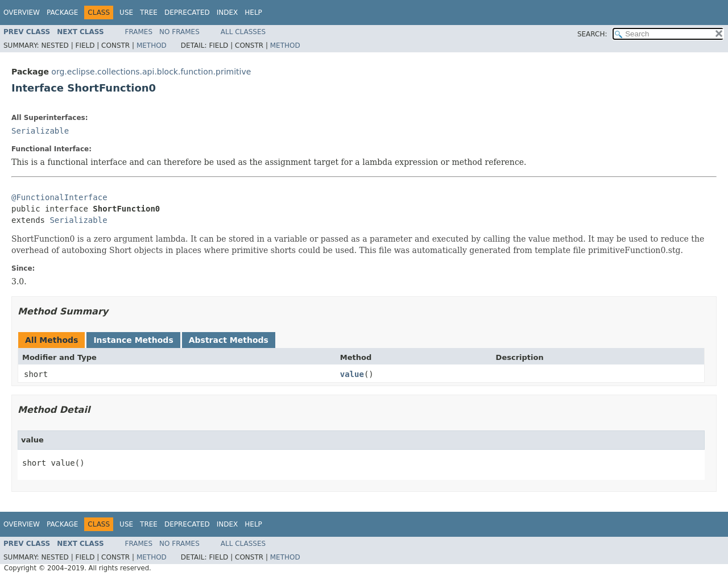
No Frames (179, 32)
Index (227, 13)
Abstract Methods (229, 340)
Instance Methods (133, 340)
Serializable (40, 131)
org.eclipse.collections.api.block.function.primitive (151, 72)
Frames (139, 32)
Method (152, 45)
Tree (149, 13)
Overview (22, 13)
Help (253, 13)
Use (126, 13)
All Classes (243, 32)
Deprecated (187, 13)
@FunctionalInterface (59, 197)
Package (62, 13)
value (352, 374)
